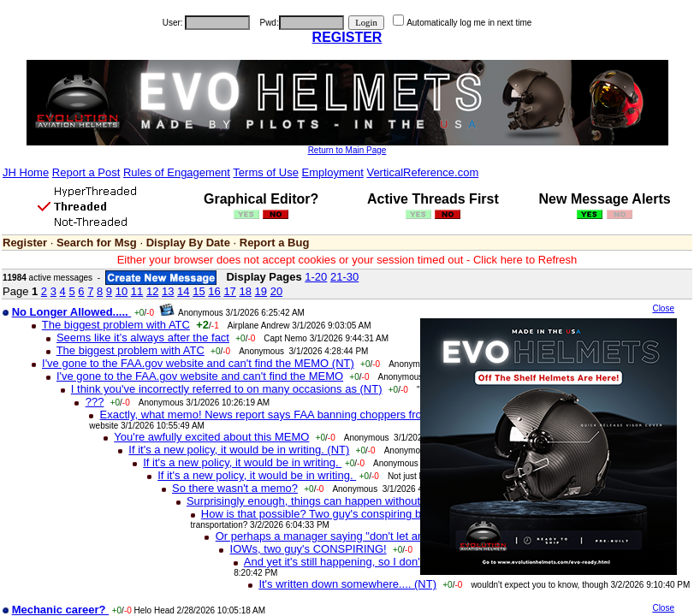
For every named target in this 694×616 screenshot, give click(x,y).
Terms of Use (266, 172)
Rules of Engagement (177, 172)
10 (122, 291)
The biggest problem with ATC (116, 325)
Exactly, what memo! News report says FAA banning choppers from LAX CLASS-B (305, 415)
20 (276, 291)
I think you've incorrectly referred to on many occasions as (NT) (227, 389)
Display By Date (188, 243)
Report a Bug (275, 243)
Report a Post (86, 172)
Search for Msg (97, 243)
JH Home (26, 172)
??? (95, 402)
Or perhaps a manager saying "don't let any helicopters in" (359, 536)
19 (261, 291)
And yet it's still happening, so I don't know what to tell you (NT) (399, 562)
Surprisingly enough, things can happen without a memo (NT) (338, 501)
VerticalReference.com (422, 172)
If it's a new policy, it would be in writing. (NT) (239, 450)
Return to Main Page (347, 150)
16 (214, 291)
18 (245, 291)
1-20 (316, 277)
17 (229, 291)
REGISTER (347, 37)
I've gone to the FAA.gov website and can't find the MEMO (200, 376)
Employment (333, 172)
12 (152, 291)
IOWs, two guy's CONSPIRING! (308, 549)
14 (183, 291)
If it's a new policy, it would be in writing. (242, 462)
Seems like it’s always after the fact (143, 338)
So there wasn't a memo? (235, 488)
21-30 (344, 277)
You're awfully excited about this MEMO (211, 437)
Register (25, 243)
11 (137, 291)
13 (168, 291)
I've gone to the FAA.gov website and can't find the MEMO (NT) (198, 363)
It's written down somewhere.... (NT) (347, 584)
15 (199, 291)
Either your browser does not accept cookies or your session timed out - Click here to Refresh (347, 260)
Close (663, 308)
